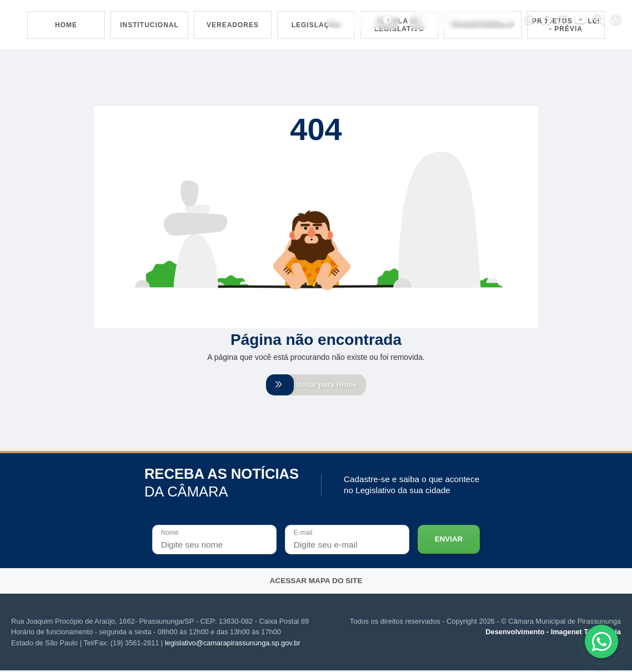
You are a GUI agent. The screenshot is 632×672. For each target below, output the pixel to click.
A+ (370, 20)
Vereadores (233, 25)
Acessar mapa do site (316, 582)
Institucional (149, 25)
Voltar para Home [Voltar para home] (316, 385)
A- (339, 20)
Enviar (449, 541)
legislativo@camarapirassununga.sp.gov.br (233, 645)
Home (66, 25)
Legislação (316, 25)
